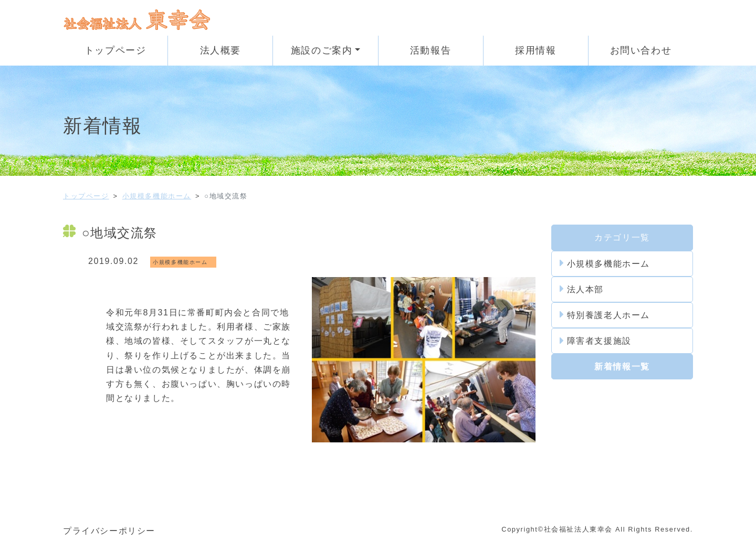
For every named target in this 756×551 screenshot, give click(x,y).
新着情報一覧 (622, 367)
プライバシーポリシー (109, 531)
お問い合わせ (641, 50)
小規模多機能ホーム (157, 196)
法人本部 (582, 289)
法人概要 (220, 50)
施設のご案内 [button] (322, 50)
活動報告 (430, 50)
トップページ (115, 50)
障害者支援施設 (596, 341)
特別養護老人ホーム (605, 315)
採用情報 (535, 50)
